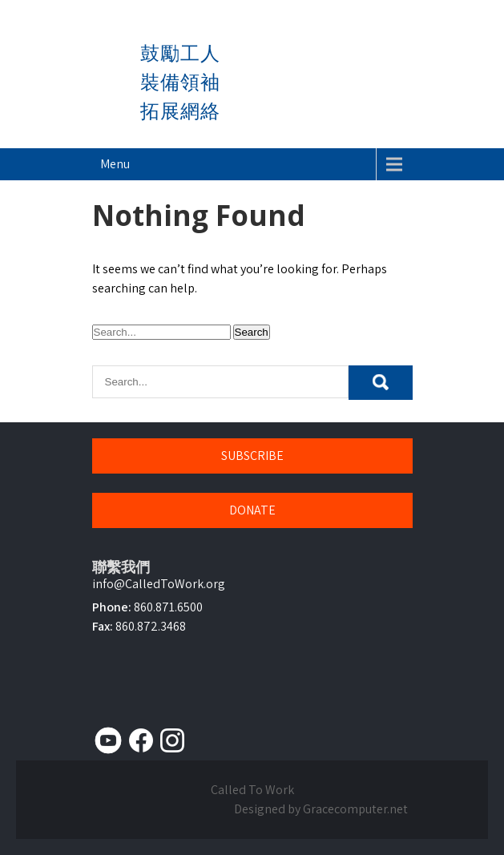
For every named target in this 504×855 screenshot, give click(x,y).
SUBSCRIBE (252, 456)
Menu (115, 164)
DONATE (252, 510)
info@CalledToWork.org (159, 584)
